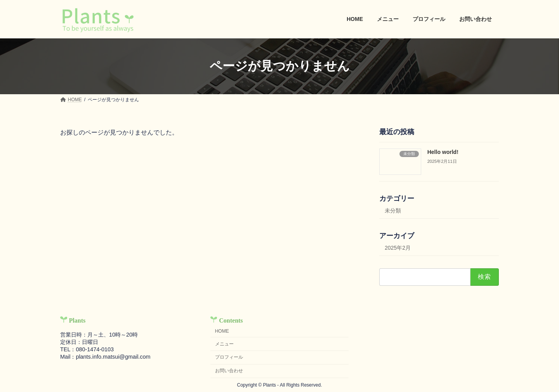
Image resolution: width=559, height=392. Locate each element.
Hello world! (443, 152)
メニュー (224, 344)
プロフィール (229, 357)
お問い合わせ (229, 371)
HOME (222, 331)
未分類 (393, 211)
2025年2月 (398, 248)
